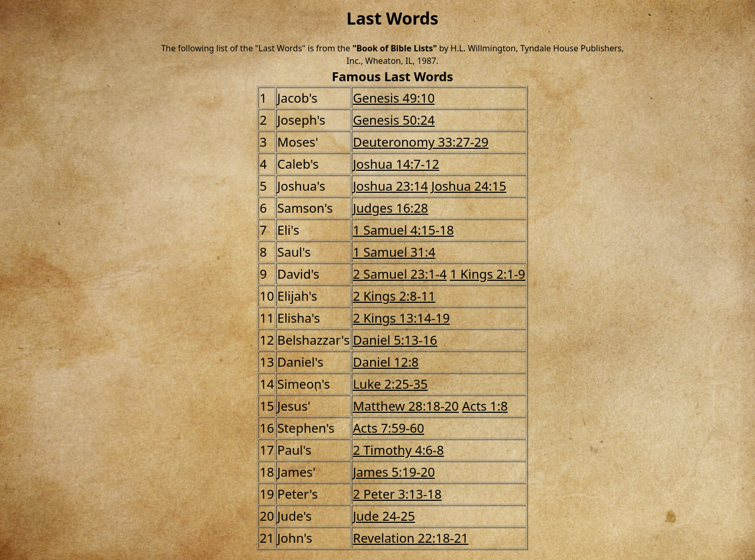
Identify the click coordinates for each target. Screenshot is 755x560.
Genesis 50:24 (394, 120)
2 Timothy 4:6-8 (398, 450)
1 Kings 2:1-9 (488, 274)
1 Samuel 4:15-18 (403, 230)
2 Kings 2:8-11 (394, 296)
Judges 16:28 (391, 208)
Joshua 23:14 (390, 186)
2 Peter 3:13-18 (397, 494)
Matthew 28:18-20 (406, 406)
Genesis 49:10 (394, 98)
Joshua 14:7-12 (396, 164)
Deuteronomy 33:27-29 (421, 142)
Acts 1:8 (485, 406)
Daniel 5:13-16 (395, 340)
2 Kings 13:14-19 (401, 318)
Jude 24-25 (384, 516)
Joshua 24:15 (469, 186)
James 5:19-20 (394, 472)
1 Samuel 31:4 (394, 252)
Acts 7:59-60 (389, 428)
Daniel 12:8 (386, 362)
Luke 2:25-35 (390, 384)
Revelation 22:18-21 (411, 538)
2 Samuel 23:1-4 (400, 274)
